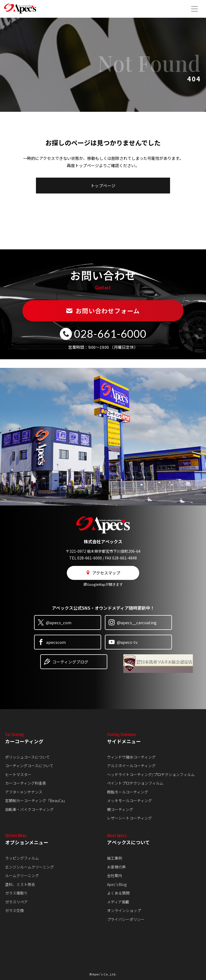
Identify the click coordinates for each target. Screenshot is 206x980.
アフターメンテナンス (24, 792)
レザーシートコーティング (129, 818)
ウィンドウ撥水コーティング (131, 757)
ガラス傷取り (16, 893)
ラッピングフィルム (22, 858)
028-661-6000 (110, 334)
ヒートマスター (18, 774)
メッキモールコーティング (129, 800)
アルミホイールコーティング (131, 766)
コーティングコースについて (29, 766)
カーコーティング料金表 (26, 783)
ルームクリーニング (22, 875)
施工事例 (115, 858)
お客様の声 (116, 867)
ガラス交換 (14, 910)
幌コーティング (120, 809)
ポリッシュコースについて (27, 757)
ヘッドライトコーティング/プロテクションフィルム (151, 774)
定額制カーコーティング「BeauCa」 (36, 800)
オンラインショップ (124, 910)
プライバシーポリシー (126, 919)
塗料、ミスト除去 (20, 884)
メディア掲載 (118, 902)
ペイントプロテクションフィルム (135, 783)
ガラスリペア (16, 902)
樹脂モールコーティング (128, 792)
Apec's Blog (117, 884)
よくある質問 (118, 893)
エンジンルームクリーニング (30, 867)
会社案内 (115, 875)
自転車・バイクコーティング (29, 809)
